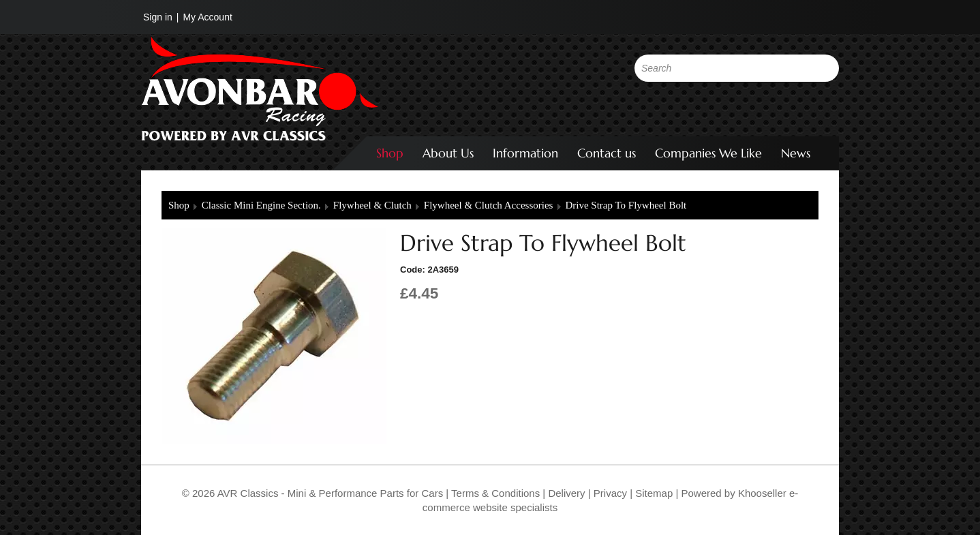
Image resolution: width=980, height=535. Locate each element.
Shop (390, 153)
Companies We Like (708, 153)
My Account (207, 17)
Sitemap (655, 493)
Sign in (158, 17)
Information (525, 153)
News (796, 153)
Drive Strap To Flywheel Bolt (626, 205)
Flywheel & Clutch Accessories (489, 205)
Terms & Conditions (494, 493)
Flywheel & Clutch (372, 205)
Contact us (607, 153)
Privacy (609, 493)
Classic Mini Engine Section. (261, 205)
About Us (448, 153)
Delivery (566, 493)
